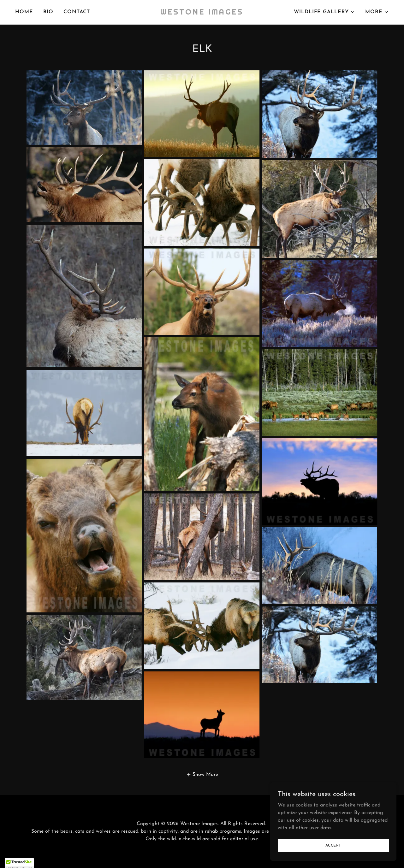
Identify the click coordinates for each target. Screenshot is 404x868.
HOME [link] (24, 12)
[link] (202, 13)
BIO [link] (48, 12)
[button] (324, 12)
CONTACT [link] (77, 12)
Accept (333, 845)
